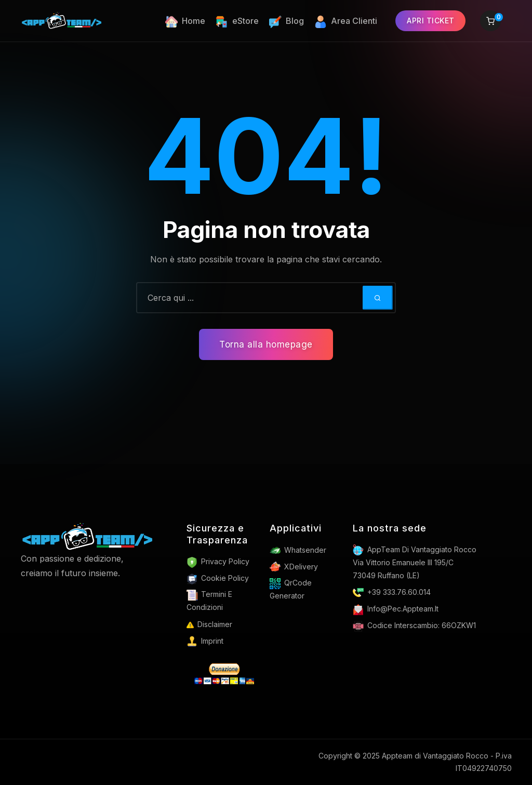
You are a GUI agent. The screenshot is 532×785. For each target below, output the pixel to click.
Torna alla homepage (266, 344)
